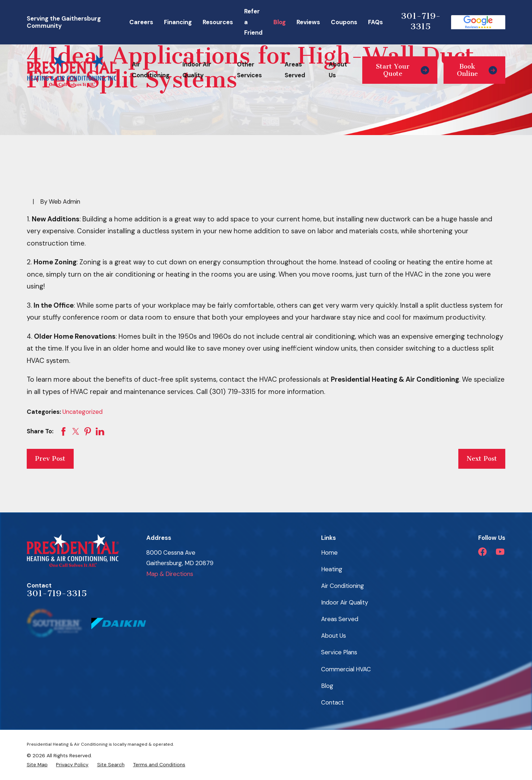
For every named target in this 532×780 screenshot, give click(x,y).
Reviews (308, 22)
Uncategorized (83, 412)
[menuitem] (37, 765)
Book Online (477, 70)
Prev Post (50, 459)
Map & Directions (170, 574)
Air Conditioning (343, 586)
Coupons (344, 22)
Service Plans (339, 652)
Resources (218, 22)
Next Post (482, 459)
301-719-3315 (421, 21)
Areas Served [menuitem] (295, 70)
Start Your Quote (403, 70)
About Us (334, 636)
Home (329, 552)
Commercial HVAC (346, 669)
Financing (178, 22)
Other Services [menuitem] (249, 70)
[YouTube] (500, 552)
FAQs (375, 22)
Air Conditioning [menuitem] (151, 70)
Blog (280, 22)
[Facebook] (482, 552)
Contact (332, 702)
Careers (141, 22)
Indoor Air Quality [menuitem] (197, 70)
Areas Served (340, 619)
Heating (332, 569)
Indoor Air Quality (345, 602)
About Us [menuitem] (338, 70)
